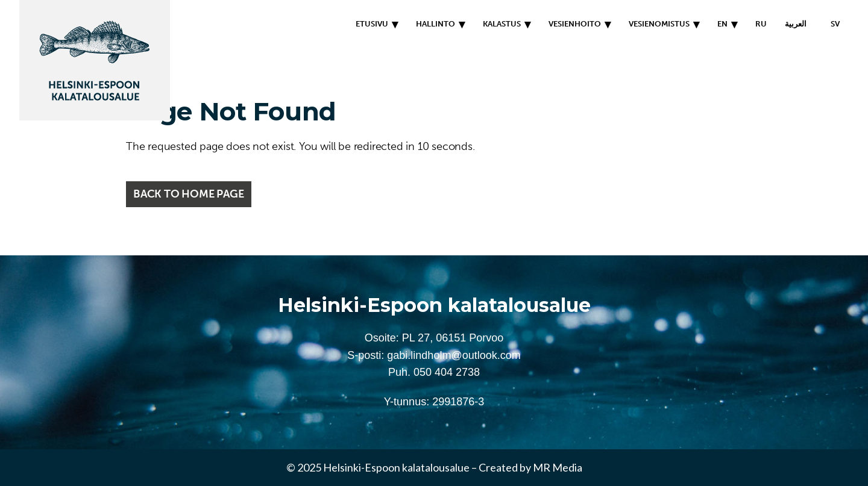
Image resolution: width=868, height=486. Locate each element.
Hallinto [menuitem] (436, 24)
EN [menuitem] (722, 24)
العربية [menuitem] (796, 24)
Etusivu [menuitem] (372, 24)
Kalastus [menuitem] (502, 24)
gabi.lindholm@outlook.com (454, 355)
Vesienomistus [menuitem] (659, 24)
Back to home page (189, 194)
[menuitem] (832, 24)
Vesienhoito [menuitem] (575, 24)
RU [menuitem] (761, 24)
